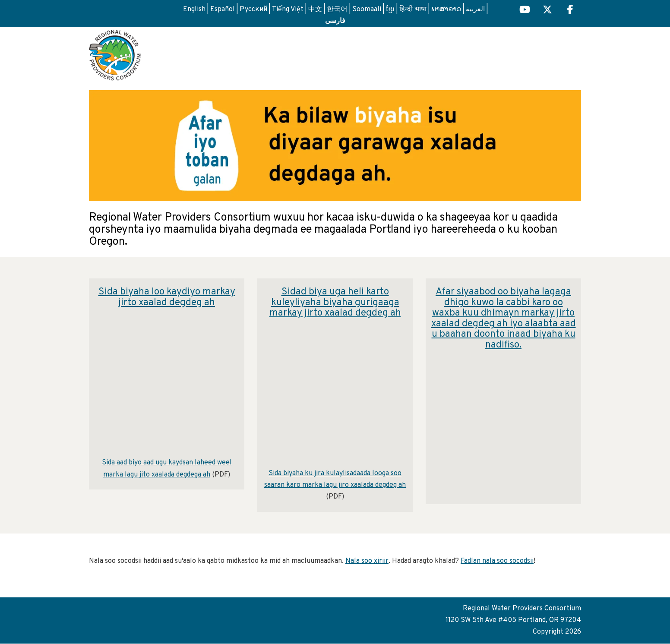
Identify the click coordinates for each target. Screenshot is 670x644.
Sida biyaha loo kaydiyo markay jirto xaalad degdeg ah (167, 297)
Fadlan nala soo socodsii (497, 561)
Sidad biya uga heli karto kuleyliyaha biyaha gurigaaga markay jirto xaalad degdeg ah (335, 303)
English (194, 9)
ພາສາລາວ (446, 9)
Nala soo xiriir (367, 561)
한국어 (337, 9)
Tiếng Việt (288, 9)
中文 (315, 9)
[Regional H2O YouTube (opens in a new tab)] (525, 11)
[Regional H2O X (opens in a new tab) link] (547, 11)
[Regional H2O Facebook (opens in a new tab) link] (570, 11)
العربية (475, 9)
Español (223, 9)
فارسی (335, 20)
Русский (253, 9)
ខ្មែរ (390, 9)
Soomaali (367, 9)
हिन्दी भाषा (413, 9)
